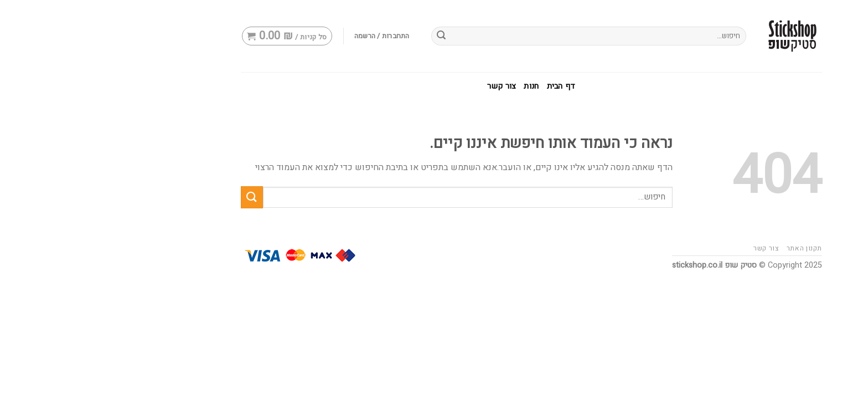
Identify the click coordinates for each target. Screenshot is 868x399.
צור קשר (404, 86)
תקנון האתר (707, 248)
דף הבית (464, 86)
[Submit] (154, 197)
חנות (434, 86)
